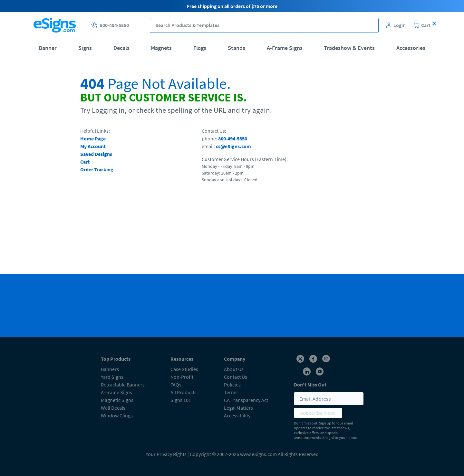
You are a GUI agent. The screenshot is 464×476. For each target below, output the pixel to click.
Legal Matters (238, 408)
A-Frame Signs (285, 48)
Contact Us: (214, 131)
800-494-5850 (233, 138)
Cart (85, 162)
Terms (231, 392)
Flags (200, 48)
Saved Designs (96, 154)
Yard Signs (112, 377)
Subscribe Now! (318, 413)
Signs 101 (181, 400)
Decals (121, 48)
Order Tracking (97, 169)
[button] (371, 25)
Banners (110, 369)
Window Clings (117, 415)
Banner (48, 48)
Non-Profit (182, 377)
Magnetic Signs (117, 400)
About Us (234, 369)
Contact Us (236, 377)
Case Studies (184, 369)
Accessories (411, 48)
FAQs (176, 385)
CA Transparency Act (246, 400)
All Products (184, 392)
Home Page (93, 138)
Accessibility (237, 415)
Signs (85, 48)
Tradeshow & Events (349, 48)
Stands (237, 48)
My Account (93, 146)
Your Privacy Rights (166, 454)
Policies (232, 385)
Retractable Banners (123, 385)
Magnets (161, 48)
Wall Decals (113, 408)
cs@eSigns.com (233, 146)
